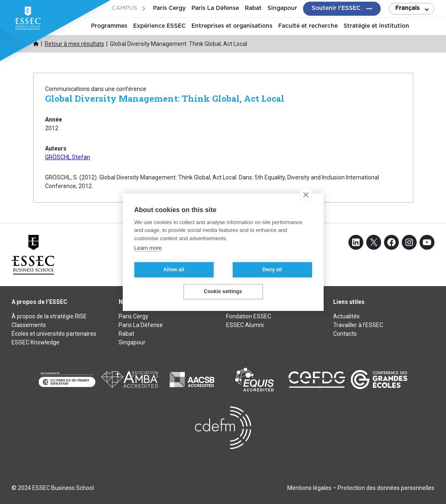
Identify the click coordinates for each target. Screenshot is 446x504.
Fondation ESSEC (249, 316)
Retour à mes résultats (74, 44)
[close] (306, 194)
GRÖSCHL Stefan (68, 157)
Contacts (345, 334)
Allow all (174, 270)
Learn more (148, 248)
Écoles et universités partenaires (54, 334)
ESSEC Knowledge (36, 342)
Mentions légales (309, 488)
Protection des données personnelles (386, 488)
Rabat (253, 8)
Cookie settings (223, 291)
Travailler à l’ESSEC (358, 325)
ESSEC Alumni (245, 325)
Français (407, 8)
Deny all (272, 270)
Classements (29, 325)
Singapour (282, 8)
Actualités (346, 316)
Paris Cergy (169, 8)
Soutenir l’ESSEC (336, 8)
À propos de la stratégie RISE (49, 316)
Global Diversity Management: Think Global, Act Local (165, 98)
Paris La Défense (215, 8)
